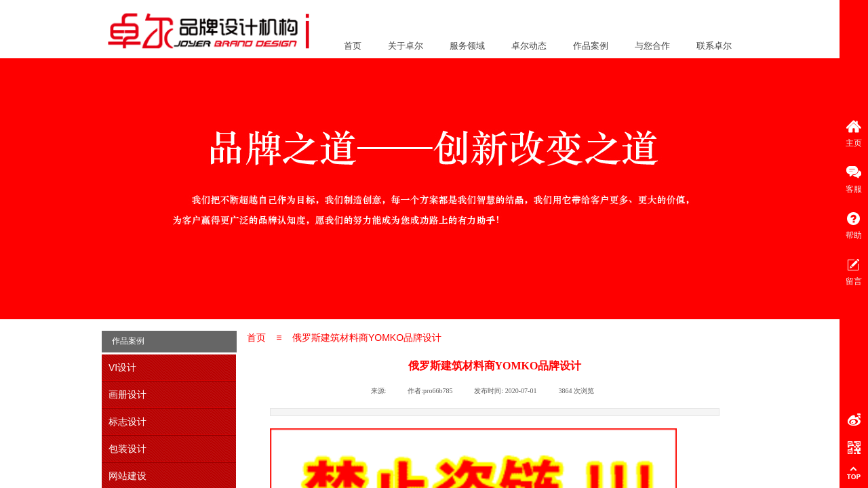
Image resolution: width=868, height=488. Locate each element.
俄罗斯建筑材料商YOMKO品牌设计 (367, 338)
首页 (353, 46)
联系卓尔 (714, 46)
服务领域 (467, 46)
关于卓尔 (406, 46)
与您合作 (652, 46)
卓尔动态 (529, 46)
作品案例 (591, 46)
